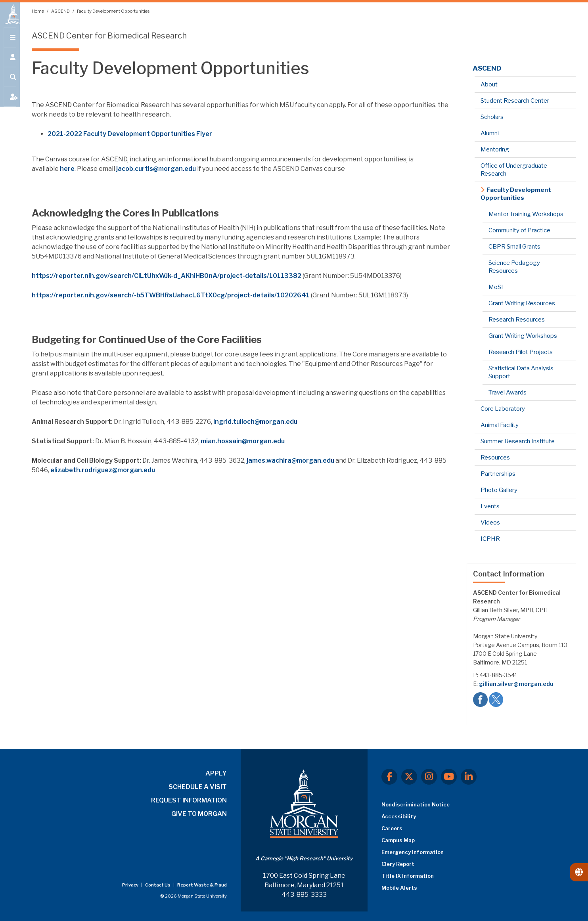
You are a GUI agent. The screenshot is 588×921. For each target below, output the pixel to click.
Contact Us (158, 885)
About (489, 84)
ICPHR (490, 539)
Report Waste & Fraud (202, 885)
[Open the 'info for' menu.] (10, 64)
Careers (392, 828)
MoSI (496, 287)
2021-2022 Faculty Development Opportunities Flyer (130, 134)
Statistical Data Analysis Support (521, 372)
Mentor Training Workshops (526, 214)
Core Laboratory (503, 409)
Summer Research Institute (518, 441)
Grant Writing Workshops (523, 336)
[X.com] (409, 777)
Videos (490, 523)
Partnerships (498, 474)
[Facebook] (389, 777)
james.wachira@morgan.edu (290, 460)
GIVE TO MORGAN (199, 814)
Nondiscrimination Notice (416, 804)
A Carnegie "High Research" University (304, 858)
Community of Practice (519, 230)
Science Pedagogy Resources (514, 267)
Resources (495, 458)
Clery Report (398, 864)
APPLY (216, 773)
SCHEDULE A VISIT (198, 787)
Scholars (492, 117)
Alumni (490, 133)
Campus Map (398, 840)
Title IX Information (408, 876)
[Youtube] (449, 777)
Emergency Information (413, 852)
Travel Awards (508, 393)
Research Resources (517, 320)
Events (490, 506)
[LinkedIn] (469, 777)
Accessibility (399, 816)
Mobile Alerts (399, 888)
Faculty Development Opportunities (113, 11)
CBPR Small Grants (514, 247)
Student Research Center (515, 101)
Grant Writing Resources (522, 303)
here (67, 169)
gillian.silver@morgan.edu (516, 684)
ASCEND (61, 11)
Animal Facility (500, 425)
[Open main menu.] (10, 44)
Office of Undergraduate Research (514, 170)
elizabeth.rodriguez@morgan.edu (103, 470)
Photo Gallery (499, 490)
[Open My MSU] (10, 104)
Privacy (131, 885)
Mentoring (495, 149)
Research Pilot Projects (521, 352)
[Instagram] (429, 777)
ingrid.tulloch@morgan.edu (255, 422)
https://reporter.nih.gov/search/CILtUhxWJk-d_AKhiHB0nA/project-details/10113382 (167, 276)
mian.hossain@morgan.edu (243, 441)
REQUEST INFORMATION (189, 800)
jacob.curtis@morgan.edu (156, 169)
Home (38, 11)
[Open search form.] (10, 84)
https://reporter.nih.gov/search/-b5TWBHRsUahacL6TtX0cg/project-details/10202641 (171, 295)
